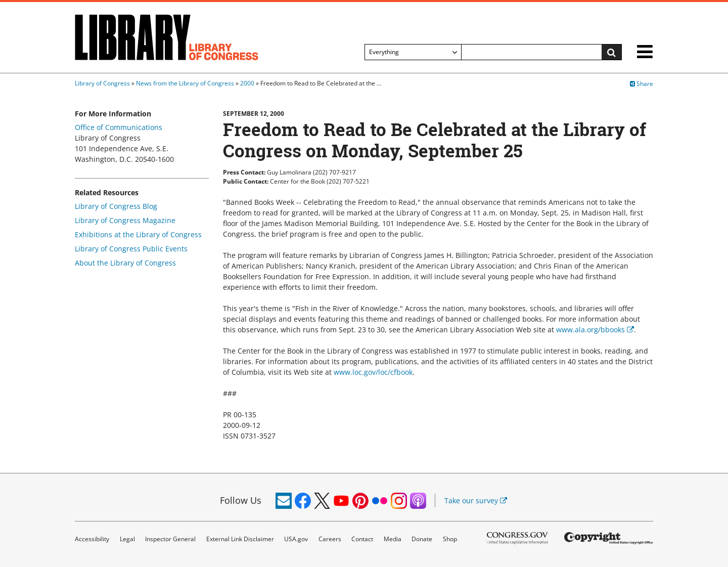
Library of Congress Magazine (125, 220)
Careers (330, 539)
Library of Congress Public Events (131, 249)
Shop (450, 539)
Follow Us (241, 500)
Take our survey (476, 500)
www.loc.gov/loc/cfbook (373, 372)
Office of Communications (119, 127)
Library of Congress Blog (116, 206)
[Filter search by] (413, 52)
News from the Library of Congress (185, 83)
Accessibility (92, 539)
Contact (362, 539)
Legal (127, 539)
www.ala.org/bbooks (595, 330)
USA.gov (296, 539)
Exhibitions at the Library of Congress (138, 234)
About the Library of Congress (125, 263)
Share (642, 84)
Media (393, 539)
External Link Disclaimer (240, 539)
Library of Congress (102, 83)
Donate (422, 539)
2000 (247, 83)
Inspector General (170, 539)
